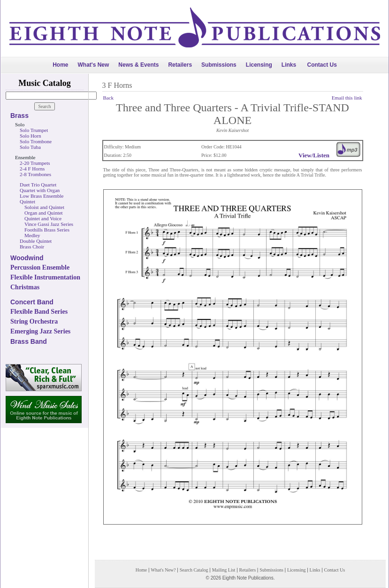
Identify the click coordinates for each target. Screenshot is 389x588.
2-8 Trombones (35, 174)
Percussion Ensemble (40, 267)
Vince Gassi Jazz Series (49, 224)
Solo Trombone (36, 141)
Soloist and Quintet (44, 207)
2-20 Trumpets (35, 163)
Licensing (259, 65)
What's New (93, 65)
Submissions (219, 65)
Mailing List (224, 570)
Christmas (25, 287)
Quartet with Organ (40, 190)
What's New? (163, 570)
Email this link (347, 98)
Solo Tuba (30, 147)
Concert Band (32, 302)
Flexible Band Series (39, 312)
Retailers (180, 65)
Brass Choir (32, 247)
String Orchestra (34, 321)
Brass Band (29, 341)
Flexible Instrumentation (45, 277)
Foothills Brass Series (47, 230)
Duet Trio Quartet (38, 185)
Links (289, 65)
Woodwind (27, 258)
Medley (32, 235)
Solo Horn (31, 136)
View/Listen (314, 155)
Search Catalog (194, 570)
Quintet (27, 201)
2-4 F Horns (32, 169)
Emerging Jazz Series (40, 331)
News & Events (138, 65)
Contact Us (322, 65)
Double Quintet (36, 241)
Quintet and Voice (43, 218)
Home (60, 65)
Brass (19, 116)
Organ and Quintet (44, 213)
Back (109, 98)
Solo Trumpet (34, 130)
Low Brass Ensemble (42, 196)
